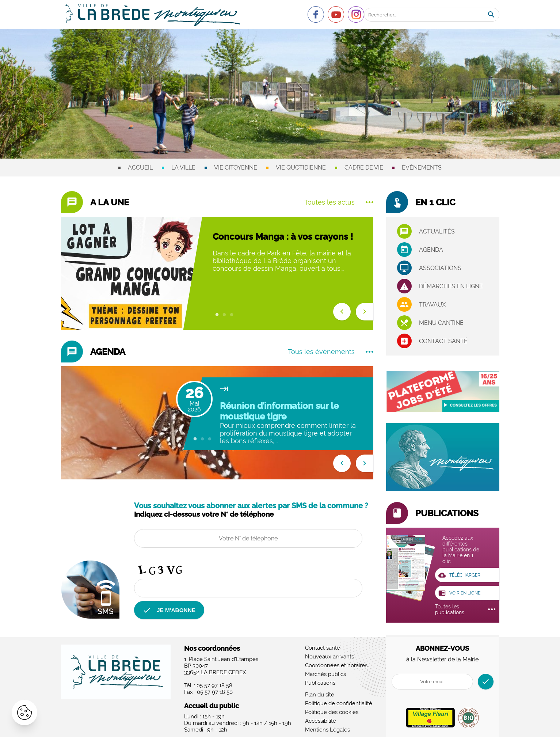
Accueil (140, 168)
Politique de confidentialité (339, 704)
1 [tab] (217, 315)
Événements (422, 168)
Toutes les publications (465, 610)
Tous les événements (331, 352)
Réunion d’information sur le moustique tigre (279, 411)
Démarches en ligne (451, 286)
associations (440, 268)
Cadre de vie (364, 168)
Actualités (437, 231)
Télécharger (461, 575)
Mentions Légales (327, 730)
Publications (320, 684)
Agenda (431, 250)
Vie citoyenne (236, 168)
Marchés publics (325, 675)
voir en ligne (461, 593)
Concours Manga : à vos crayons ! (283, 237)
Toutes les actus (339, 202)
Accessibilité (321, 722)
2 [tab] (224, 315)
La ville (183, 168)
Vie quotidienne (301, 168)
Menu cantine (441, 323)
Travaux (432, 305)
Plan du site (320, 695)
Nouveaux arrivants (329, 657)
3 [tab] (232, 315)
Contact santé (443, 341)
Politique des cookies (332, 713)
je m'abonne (170, 610)
